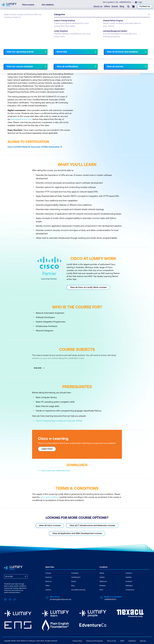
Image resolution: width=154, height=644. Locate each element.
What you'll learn (33, 50)
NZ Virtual (107, 50)
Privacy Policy (77, 640)
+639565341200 (125, 2)
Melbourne (103, 581)
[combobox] (5, 576)
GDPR (122, 640)
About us (98, 6)
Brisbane (103, 585)
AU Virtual (96, 50)
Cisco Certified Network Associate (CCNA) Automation (34, 147)
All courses (85, 50)
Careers (48, 590)
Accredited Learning (78, 590)
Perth (101, 590)
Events (115, 6)
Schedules (75, 573)
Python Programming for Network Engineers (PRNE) (59, 421)
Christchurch (130, 590)
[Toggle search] (128, 7)
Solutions (48, 577)
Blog (122, 6)
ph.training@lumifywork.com (61, 599)
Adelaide (128, 577)
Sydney (102, 577)
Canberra (129, 573)
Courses (7, 22)
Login (140, 2)
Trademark (132, 640)
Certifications (76, 577)
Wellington (129, 585)
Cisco (15, 22)
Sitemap (143, 640)
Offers (107, 6)
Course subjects (49, 50)
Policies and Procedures (94, 640)
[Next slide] (75, 50)
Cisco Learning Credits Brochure (56, 470)
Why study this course (15, 50)
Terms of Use (111, 640)
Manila (102, 573)
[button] (40, 49)
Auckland (129, 581)
